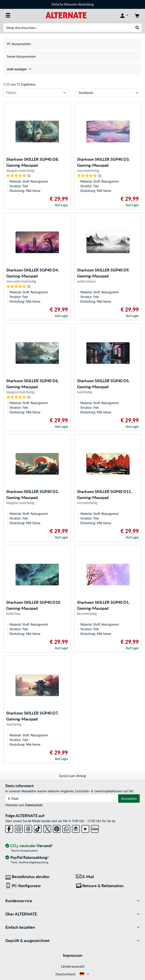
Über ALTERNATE (72, 914)
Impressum (73, 955)
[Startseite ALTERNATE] (66, 15)
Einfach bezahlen (72, 927)
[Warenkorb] (137, 15)
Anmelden (129, 798)
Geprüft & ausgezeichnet (72, 941)
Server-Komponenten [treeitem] (21, 56)
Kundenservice (72, 901)
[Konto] (124, 15)
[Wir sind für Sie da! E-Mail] (108, 877)
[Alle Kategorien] (8, 15)
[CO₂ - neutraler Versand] (29, 846)
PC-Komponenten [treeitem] (19, 44)
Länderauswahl (73, 966)
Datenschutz (34, 805)
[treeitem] (72, 69)
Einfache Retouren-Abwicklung (73, 4)
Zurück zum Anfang (72, 776)
